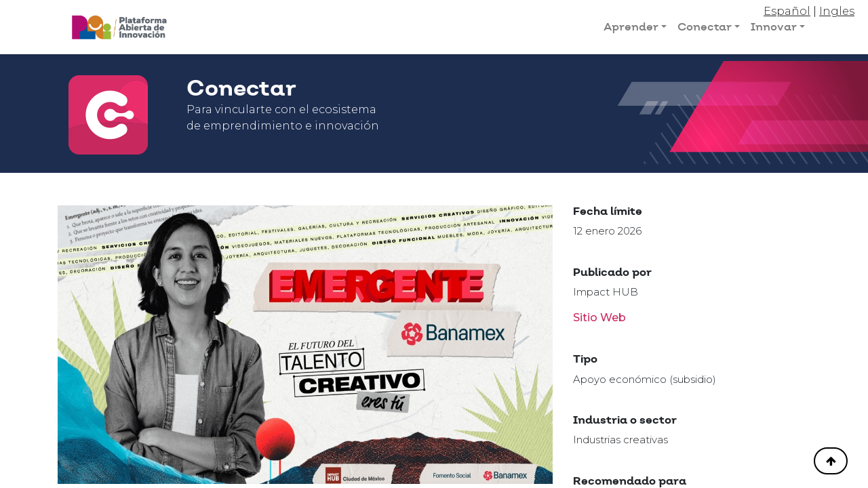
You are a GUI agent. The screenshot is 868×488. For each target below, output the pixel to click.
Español (787, 11)
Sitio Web (599, 318)
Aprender (631, 27)
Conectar (705, 27)
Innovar (774, 27)
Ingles (837, 11)
